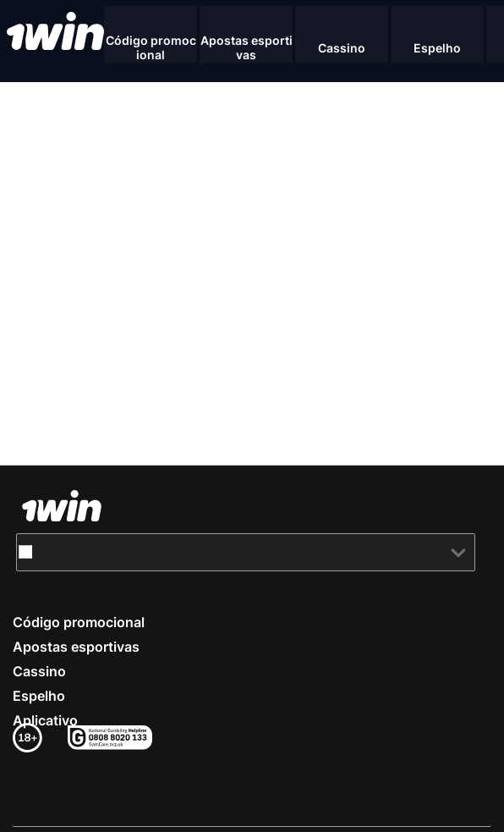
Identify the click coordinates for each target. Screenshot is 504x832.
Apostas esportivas (76, 647)
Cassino (39, 671)
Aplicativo (45, 720)
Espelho (39, 696)
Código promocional (79, 622)
